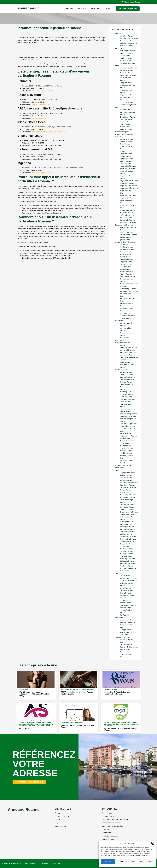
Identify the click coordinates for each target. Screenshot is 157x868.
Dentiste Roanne (126, 492)
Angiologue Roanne (127, 480)
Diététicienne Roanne (127, 497)
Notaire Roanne (125, 608)
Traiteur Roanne (125, 318)
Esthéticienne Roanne (128, 117)
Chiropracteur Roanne (128, 487)
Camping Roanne (126, 644)
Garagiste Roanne (126, 83)
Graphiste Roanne (126, 362)
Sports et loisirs (121, 617)
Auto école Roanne (127, 70)
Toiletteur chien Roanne (128, 43)
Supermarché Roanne (128, 222)
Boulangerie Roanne (127, 249)
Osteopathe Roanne (127, 544)
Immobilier (119, 321)
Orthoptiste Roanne (127, 541)
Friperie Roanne (125, 156)
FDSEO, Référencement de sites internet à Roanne (120, 729)
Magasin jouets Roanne (128, 186)
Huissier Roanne (126, 603)
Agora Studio (24, 728)
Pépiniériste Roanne (127, 446)
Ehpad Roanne (125, 598)
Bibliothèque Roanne (127, 51)
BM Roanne (56, 863)
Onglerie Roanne (126, 124)
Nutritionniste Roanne (127, 529)
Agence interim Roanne (128, 578)
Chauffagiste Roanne (127, 377)
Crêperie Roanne (126, 262)
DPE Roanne (124, 338)
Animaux (118, 34)
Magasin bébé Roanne (128, 166)
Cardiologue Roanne (127, 485)
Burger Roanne (125, 254)
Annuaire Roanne (28, 8)
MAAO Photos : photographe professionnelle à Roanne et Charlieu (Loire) (34, 694)
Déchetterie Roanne (127, 595)
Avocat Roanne (125, 588)
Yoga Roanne (125, 635)
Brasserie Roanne (126, 252)
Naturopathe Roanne (127, 524)
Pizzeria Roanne (126, 274)
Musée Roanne (125, 60)
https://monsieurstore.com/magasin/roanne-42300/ (50, 132)
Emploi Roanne (125, 600)
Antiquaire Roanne (126, 139)
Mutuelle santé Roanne (128, 522)
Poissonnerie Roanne (127, 276)
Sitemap (45, 863)
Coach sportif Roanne (128, 625)
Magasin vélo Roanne (128, 198)
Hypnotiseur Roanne (127, 507)
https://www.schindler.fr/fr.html (43, 91)
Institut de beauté (126, 119)
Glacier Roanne (125, 269)
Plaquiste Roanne (126, 451)
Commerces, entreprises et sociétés (115, 820)
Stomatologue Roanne (128, 568)
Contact (108, 8)
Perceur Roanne (126, 127)
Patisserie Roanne (126, 271)
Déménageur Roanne (127, 392)
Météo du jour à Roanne (131, 2)
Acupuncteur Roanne (127, 473)
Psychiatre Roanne (127, 556)
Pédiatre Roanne (126, 546)
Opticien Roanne (126, 534)
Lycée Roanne (125, 240)
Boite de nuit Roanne (127, 622)
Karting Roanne (125, 630)
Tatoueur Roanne (126, 129)
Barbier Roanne (125, 110)
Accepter (108, 862)
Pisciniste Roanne (126, 448)
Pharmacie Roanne (127, 549)
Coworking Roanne (127, 590)
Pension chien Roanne (128, 41)
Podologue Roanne (127, 554)
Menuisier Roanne (126, 438)
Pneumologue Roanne (128, 551)
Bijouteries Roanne (127, 141)
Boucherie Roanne (126, 247)
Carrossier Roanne (126, 73)
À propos (82, 8)
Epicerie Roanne (126, 264)
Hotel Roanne (125, 649)
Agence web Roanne (127, 355)
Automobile (119, 65)
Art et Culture (120, 48)
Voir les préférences (142, 862)
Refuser (123, 862)
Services (118, 573)
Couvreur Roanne (126, 382)
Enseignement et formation (112, 823)
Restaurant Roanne (127, 313)
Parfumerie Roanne (127, 215)
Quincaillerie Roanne (127, 220)
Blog (57, 823)
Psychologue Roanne (127, 559)
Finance (122, 151)
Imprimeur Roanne (126, 159)
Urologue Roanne (126, 571)
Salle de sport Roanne (128, 632)
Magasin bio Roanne (127, 168)
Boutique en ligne (122, 132)
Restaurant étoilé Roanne (129, 284)
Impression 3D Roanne (128, 605)
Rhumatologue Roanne (128, 563)
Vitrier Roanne (125, 463)
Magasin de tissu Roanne (129, 181)
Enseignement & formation (125, 225)
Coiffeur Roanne (126, 490)
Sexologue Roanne (127, 566)
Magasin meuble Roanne (129, 188)
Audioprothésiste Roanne (129, 482)
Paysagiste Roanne (127, 441)
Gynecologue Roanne (128, 505)
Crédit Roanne (125, 144)
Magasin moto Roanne (128, 95)
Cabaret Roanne (126, 53)
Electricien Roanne (126, 394)
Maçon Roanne (125, 433)
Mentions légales (31, 863)
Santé (117, 470)
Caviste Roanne (125, 257)
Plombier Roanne (126, 453)
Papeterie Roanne (126, 213)
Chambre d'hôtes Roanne (129, 647)
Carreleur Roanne (126, 375)
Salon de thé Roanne (127, 316)
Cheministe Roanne (127, 379)
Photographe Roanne (127, 63)
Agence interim (125, 576)
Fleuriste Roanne (126, 154)
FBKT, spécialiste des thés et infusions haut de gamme (77, 693)
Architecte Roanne (126, 372)
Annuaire (95, 8)
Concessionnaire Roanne (129, 75)
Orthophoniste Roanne (128, 539)
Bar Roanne (124, 245)
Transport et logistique (128, 105)
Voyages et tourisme (123, 637)
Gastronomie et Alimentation (125, 242)
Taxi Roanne (124, 615)
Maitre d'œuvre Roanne (128, 436)
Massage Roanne (126, 122)
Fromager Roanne (126, 267)
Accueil (70, 8)
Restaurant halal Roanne (129, 291)
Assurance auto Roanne (128, 68)
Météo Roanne (60, 826)
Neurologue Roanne (127, 527)
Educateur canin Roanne (129, 38)
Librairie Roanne (126, 58)
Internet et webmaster (123, 343)
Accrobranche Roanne (128, 620)
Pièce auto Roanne (127, 102)
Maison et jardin (121, 370)
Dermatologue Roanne (128, 495)
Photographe (120, 468)
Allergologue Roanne (127, 475)
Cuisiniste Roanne (126, 384)
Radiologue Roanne (127, 561)
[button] (153, 843)
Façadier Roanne (126, 397)
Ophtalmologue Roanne (128, 532)
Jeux (121, 627)
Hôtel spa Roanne (126, 652)
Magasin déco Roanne (128, 183)
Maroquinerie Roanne (127, 210)
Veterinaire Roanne (127, 46)
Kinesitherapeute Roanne (129, 512)
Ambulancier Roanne (127, 478)
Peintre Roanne (125, 443)
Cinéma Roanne (125, 56)
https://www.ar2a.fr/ (39, 118)
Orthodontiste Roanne (123, 465)
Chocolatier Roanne (127, 259)
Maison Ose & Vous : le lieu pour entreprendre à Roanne (117, 693)
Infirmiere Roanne (126, 510)
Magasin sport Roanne (128, 195)
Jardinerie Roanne (126, 161)
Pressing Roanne (126, 217)
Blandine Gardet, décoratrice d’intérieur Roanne (77, 726)
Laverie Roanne (125, 164)
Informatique (120, 340)
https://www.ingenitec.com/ (42, 173)
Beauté (118, 107)
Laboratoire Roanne (127, 514)
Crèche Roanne (125, 593)
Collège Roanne (125, 237)
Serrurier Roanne (126, 460)
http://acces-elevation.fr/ (41, 104)
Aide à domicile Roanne (128, 581)
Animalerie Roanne (127, 36)
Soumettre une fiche (62, 816)
